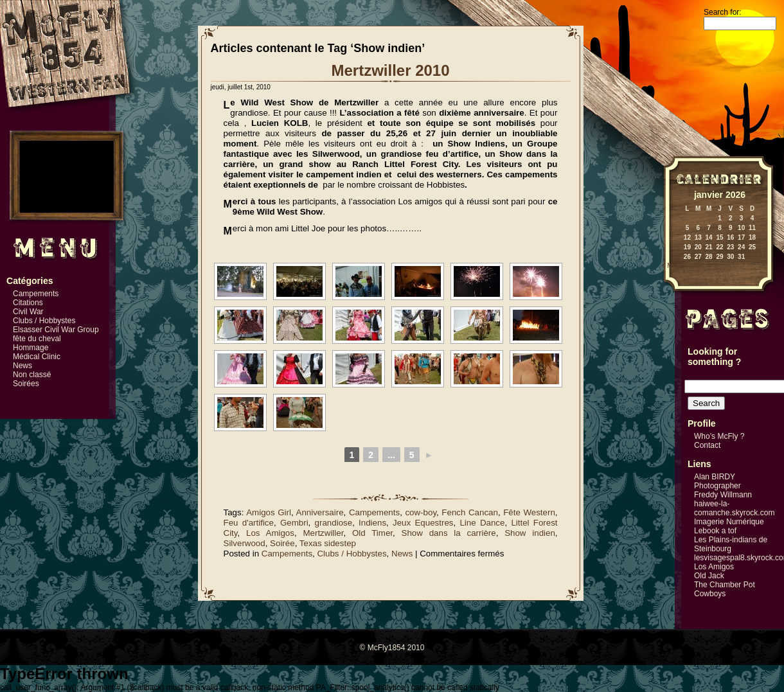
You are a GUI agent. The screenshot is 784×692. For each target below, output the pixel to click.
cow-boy (421, 512)
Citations (28, 303)
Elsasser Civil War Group (56, 330)
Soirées (26, 384)
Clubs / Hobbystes (44, 321)
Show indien (530, 533)
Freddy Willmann (723, 495)
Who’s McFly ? (719, 436)
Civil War (28, 312)
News (22, 366)
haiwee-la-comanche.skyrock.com (734, 508)
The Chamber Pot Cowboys (725, 589)
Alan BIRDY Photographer (717, 481)
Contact (707, 445)
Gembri (294, 523)
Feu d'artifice (249, 523)
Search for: (723, 12)
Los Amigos (270, 533)
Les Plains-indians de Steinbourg (731, 544)
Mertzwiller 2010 (390, 70)
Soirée (282, 543)
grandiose (334, 523)
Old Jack (709, 576)
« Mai (670, 266)
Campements (36, 294)
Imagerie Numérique (729, 522)
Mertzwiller (323, 533)
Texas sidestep (328, 543)
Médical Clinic (37, 357)
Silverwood (245, 543)
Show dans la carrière (449, 533)
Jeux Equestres (423, 523)
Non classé (32, 375)
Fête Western (529, 512)
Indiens (372, 523)
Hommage (31, 348)
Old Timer (372, 533)
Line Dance (482, 523)
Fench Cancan (470, 512)
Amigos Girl (269, 512)
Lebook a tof (715, 531)
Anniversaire (320, 512)
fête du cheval (37, 339)
